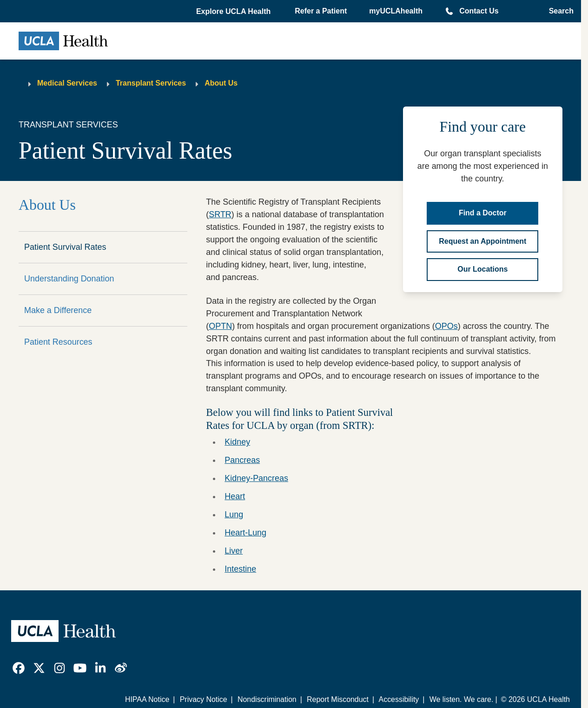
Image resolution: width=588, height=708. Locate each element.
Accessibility (399, 699)
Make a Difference (58, 310)
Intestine (240, 569)
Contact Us (479, 11)
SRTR (220, 214)
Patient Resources (58, 342)
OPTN (220, 326)
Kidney (237, 442)
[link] (19, 668)
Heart (235, 496)
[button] (234, 12)
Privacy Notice (204, 699)
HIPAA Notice (147, 699)
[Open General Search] (558, 11)
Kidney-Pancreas (256, 478)
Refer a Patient (321, 11)
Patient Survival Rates (65, 247)
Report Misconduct (338, 699)
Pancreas (242, 460)
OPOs (446, 326)
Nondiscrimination (267, 699)
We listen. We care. (462, 699)
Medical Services (67, 83)
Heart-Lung (245, 533)
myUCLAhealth (396, 11)
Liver (234, 551)
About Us (221, 83)
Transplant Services (151, 83)
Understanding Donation (69, 279)
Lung (234, 514)
